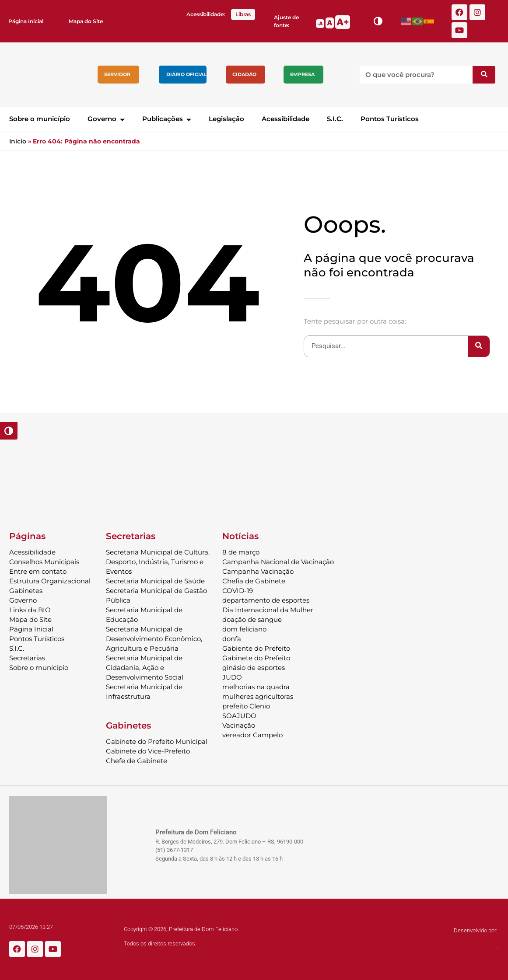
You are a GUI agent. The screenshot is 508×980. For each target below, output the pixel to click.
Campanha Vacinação (258, 571)
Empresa (302, 74)
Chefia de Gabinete (254, 581)
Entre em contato (38, 571)
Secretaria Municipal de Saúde (155, 581)
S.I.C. (335, 119)
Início (18, 141)
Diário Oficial (186, 74)
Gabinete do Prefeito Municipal (157, 741)
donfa (232, 639)
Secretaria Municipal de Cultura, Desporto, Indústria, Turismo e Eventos (158, 562)
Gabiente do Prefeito (256, 648)
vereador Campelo (252, 735)
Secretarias (27, 658)
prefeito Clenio (246, 706)
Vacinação (239, 725)
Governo (106, 119)
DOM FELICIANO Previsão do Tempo (254, 468)
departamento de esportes (266, 600)
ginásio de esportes (254, 668)
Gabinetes (26, 591)
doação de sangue (252, 619)
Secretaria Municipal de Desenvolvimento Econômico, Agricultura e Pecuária (154, 639)
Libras (243, 14)
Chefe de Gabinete (137, 761)
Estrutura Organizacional (50, 581)
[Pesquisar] (484, 75)
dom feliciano (244, 629)
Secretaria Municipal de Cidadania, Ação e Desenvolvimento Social (145, 668)
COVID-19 (238, 591)
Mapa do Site (86, 21)
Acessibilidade (286, 119)
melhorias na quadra (256, 687)
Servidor (117, 74)
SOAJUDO (239, 716)
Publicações (167, 119)
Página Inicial (26, 21)
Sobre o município (40, 119)
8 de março (241, 552)
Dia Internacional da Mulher (268, 610)
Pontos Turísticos (390, 119)
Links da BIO (30, 610)
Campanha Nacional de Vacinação (278, 562)
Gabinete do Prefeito (256, 658)
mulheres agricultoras (258, 696)
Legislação (226, 119)
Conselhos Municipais (44, 562)
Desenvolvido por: (476, 930)
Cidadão (244, 74)
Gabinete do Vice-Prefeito (148, 751)
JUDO (232, 677)
